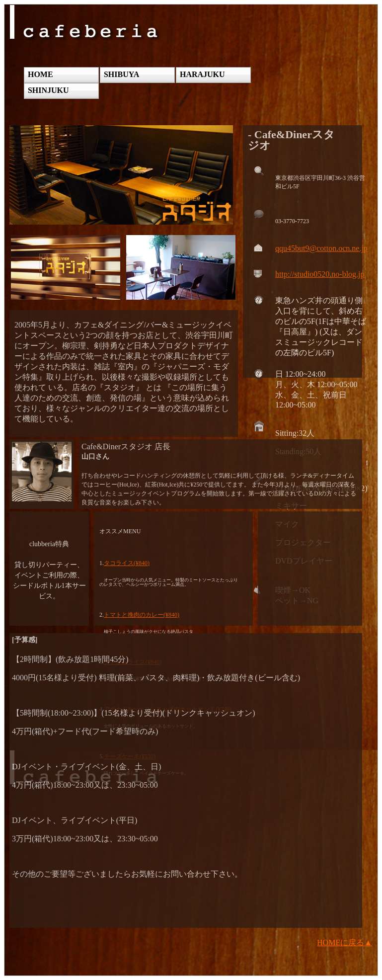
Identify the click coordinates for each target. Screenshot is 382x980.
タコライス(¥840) (127, 563)
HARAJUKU (202, 74)
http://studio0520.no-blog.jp (320, 274)
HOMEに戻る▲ (344, 942)
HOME (40, 74)
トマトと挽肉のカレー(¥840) (142, 615)
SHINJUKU (48, 90)
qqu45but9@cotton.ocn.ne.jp (321, 248)
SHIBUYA (121, 74)
